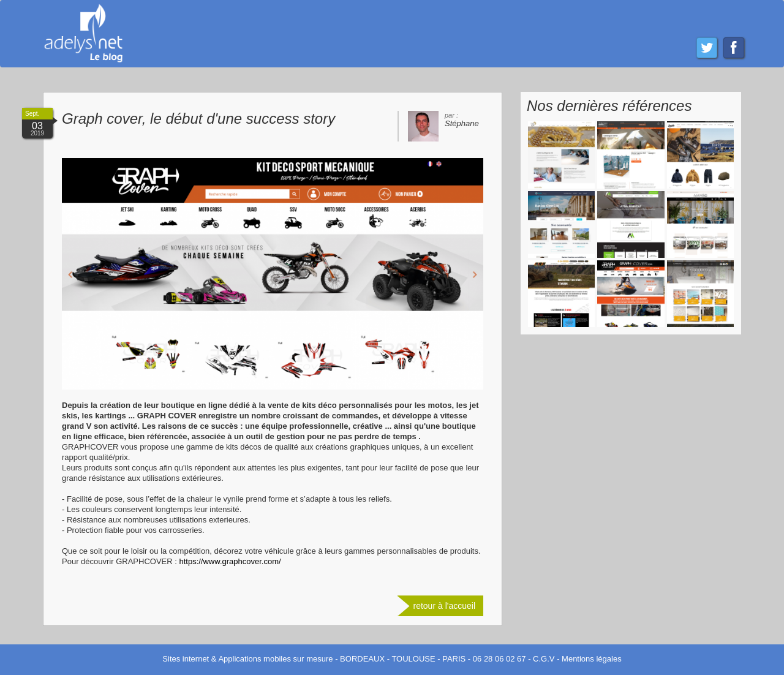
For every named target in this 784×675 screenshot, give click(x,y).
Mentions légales (592, 659)
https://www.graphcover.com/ (230, 561)
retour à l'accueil (445, 606)
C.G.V (544, 659)
